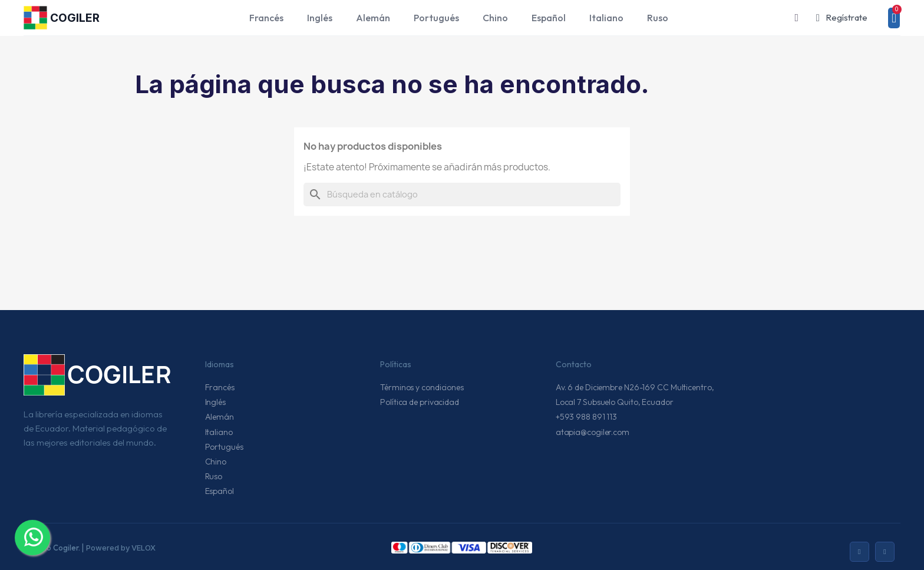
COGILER (75, 18)
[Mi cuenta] (842, 18)
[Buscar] (462, 195)
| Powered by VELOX (118, 548)
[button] (797, 18)
